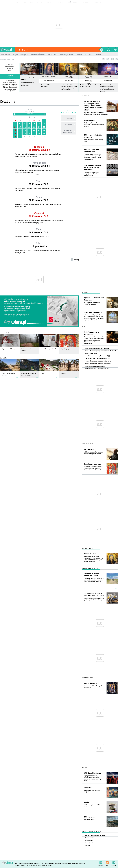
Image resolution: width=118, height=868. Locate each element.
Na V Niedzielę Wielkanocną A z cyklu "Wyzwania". (93, 303)
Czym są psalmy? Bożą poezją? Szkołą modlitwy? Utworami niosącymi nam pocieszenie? (93, 468)
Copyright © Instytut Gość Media (24, 866)
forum (16, 2)
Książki (87, 802)
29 (34, 120)
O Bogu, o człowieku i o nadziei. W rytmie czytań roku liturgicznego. (94, 599)
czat (32, 2)
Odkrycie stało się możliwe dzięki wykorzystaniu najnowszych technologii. (96, 113)
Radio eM (61, 2)
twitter (117, 59)
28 (29, 120)
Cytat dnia (10, 81)
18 (24, 130)
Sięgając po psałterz (92, 464)
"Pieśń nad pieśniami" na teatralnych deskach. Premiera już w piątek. (94, 125)
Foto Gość (45, 864)
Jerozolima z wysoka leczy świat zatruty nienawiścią (92, 168)
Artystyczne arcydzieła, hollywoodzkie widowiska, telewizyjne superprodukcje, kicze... (92, 778)
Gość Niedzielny (73, 2)
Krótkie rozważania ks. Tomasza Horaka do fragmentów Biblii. (93, 453)
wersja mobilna (99, 2)
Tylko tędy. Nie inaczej (93, 312)
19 (29, 130)
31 (20, 137)
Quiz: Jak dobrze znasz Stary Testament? (98, 364)
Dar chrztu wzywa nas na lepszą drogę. (93, 141)
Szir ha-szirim (89, 120)
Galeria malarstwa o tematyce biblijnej (93, 791)
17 (20, 130)
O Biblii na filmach (89, 820)
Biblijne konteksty (69, 77)
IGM (21, 864)
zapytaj (40, 2)
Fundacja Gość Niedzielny (63, 864)
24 (20, 133)
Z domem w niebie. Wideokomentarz (92, 575)
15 (44, 127)
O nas (16, 864)
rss (108, 59)
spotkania (50, 2)
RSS (107, 862)
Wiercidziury (89, 840)
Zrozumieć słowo (49, 77)
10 (20, 127)
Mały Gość (86, 2)
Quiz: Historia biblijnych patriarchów (97, 348)
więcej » (10, 93)
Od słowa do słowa (88, 588)
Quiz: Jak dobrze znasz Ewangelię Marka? (98, 361)
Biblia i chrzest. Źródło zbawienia (93, 136)
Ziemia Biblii (4, 358)
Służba (24, 80)
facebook (112, 59)
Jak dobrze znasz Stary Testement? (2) (97, 359)
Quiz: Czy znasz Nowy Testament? (96, 366)
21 (39, 130)
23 (15, 133)
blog (24, 2)
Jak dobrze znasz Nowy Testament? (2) (98, 356)
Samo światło (90, 843)
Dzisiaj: (29, 111)
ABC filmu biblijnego (92, 773)
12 (29, 127)
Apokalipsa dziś (108, 81)
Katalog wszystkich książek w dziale (93, 806)
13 (34, 127)
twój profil (109, 50)
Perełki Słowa (90, 449)
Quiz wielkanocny (91, 353)
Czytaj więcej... (29, 93)
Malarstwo (88, 788)
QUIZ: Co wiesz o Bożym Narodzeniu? (97, 369)
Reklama (52, 864)
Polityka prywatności (78, 864)
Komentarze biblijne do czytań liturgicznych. (93, 687)
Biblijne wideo (90, 817)
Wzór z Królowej (69, 81)
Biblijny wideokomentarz (90, 568)
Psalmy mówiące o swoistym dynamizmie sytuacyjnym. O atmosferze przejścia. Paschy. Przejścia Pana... (92, 157)
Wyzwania (85, 292)
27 (24, 120)
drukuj (76, 260)
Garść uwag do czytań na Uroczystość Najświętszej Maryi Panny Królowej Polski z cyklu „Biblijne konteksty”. (93, 559)
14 (39, 127)
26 (20, 120)
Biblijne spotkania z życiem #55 (91, 151)
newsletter (101, 862)
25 (15, 120)
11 (24, 127)
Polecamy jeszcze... (88, 444)
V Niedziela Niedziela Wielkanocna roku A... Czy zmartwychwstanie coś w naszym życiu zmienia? (94, 580)
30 (39, 120)
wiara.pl (8, 50)
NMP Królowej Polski (49, 81)
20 (34, 130)
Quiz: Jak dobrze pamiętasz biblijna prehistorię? (100, 351)
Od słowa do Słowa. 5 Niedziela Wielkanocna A (94, 595)
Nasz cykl (108, 77)
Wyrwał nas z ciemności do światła (88, 82)
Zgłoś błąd (114, 862)
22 (44, 130)
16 (15, 130)
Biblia (24, 50)
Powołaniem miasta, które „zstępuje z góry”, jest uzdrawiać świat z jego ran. (94, 174)
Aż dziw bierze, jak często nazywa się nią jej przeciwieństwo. (28, 84)
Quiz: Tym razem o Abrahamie (91, 333)
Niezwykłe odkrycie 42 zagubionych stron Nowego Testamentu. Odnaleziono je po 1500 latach (94, 106)
